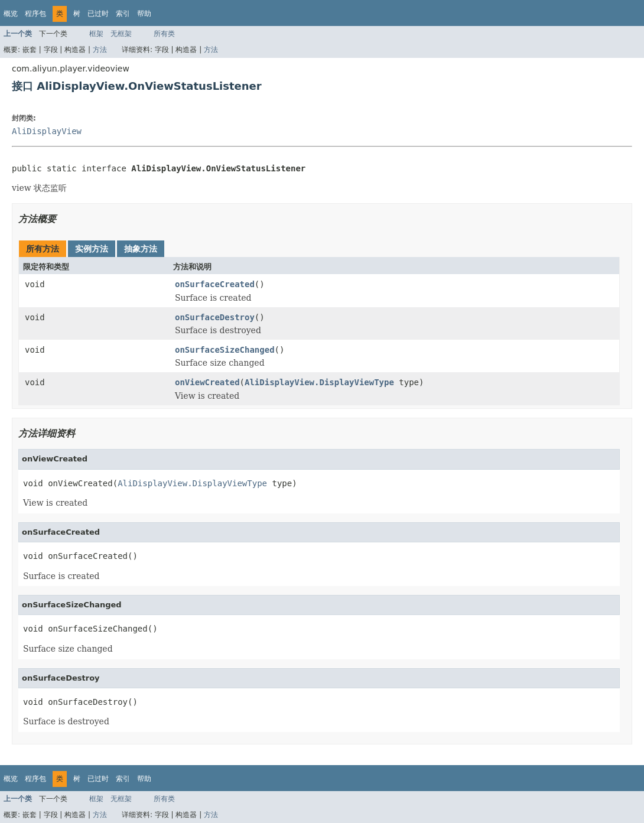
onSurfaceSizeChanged (225, 350)
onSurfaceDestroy (215, 317)
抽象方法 (141, 249)
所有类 (164, 34)
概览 (11, 14)
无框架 (121, 34)
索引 (123, 14)
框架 (96, 34)
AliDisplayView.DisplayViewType (319, 382)
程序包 (35, 14)
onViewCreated (207, 382)
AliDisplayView (47, 131)
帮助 (144, 14)
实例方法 (92, 249)
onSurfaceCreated (215, 284)
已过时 (98, 14)
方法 (100, 50)
